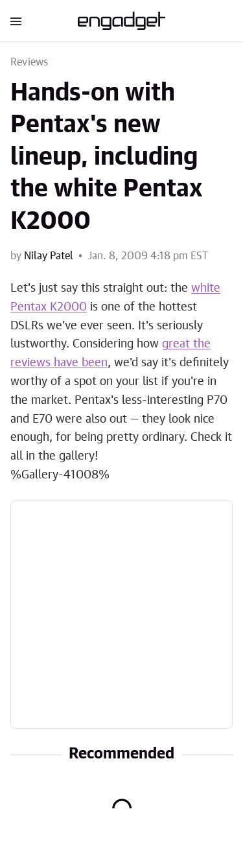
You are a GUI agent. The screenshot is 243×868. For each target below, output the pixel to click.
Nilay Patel (49, 256)
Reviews (29, 62)
